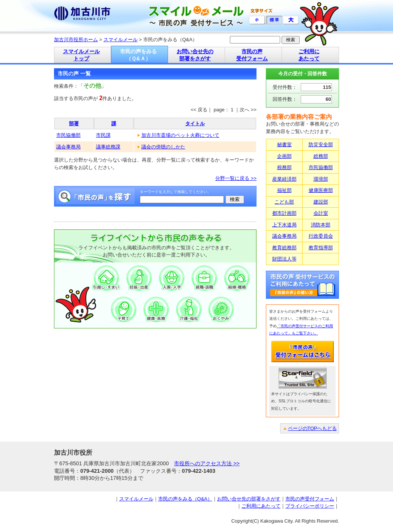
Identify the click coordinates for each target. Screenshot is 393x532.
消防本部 (321, 225)
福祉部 (284, 190)
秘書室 (284, 145)
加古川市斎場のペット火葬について (180, 135)
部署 (74, 124)
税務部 (284, 167)
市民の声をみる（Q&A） (185, 499)
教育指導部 (321, 248)
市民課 (103, 135)
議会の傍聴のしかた (163, 147)
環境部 (321, 179)
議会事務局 (68, 147)
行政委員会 (321, 236)
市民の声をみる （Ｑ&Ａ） (138, 55)
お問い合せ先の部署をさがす (249, 499)
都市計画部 (284, 213)
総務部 (321, 156)
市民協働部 (68, 135)
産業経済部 (284, 179)
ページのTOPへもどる (313, 428)
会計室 (321, 213)
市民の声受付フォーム (310, 499)
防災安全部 (321, 145)
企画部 (284, 156)
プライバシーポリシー (310, 506)
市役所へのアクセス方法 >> (207, 463)
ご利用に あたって (309, 55)
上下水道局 (284, 225)
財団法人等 (284, 259)
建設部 (321, 202)
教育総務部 (284, 248)
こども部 (284, 202)
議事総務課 (108, 147)
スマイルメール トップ (81, 55)
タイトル (195, 124)
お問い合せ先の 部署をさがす (195, 55)
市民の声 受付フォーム (252, 55)
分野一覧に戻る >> (236, 178)
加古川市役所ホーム (76, 40)
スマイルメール (121, 40)
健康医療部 (321, 190)
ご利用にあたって (261, 506)
